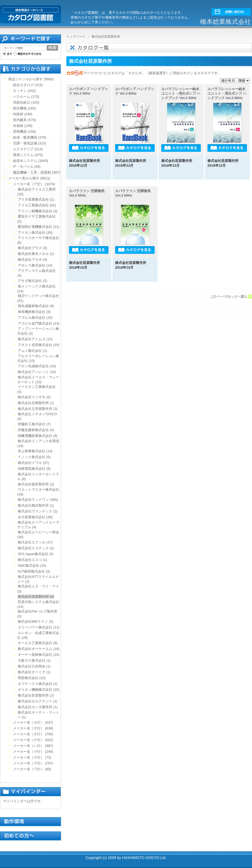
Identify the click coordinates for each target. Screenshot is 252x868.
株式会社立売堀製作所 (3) (38, 409)
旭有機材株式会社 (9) (34, 312)
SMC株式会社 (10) (32, 566)
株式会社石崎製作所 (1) (36, 403)
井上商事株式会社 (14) (35, 451)
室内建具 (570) (24, 120)
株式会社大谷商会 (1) (34, 666)
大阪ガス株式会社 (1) (34, 660)
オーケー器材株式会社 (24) (39, 655)
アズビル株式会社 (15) (35, 318)
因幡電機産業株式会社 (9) (38, 436)
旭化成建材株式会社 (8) (36, 306)
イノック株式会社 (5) (34, 457)
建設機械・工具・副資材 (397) (36, 172)
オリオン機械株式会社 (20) (39, 690)
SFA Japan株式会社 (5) (36, 554)
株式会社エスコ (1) (32, 560)
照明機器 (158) (24, 132)
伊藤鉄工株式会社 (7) (34, 424)
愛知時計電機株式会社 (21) (39, 227)
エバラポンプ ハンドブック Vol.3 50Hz (88, 91)
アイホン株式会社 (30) (35, 232)
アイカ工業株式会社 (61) (37, 205)
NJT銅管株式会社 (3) (34, 571)
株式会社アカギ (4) (32, 260)
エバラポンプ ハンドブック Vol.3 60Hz (135, 91)
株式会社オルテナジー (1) (38, 701)
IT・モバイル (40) (27, 167)
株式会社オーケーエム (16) (39, 649)
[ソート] (235, 81)
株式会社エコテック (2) (36, 548)
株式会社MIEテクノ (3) (36, 621)
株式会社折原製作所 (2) (36, 695)
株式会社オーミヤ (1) (34, 672)
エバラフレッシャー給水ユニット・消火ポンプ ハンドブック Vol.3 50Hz (181, 93)
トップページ (76, 37)
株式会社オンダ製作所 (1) (38, 707)
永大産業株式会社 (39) (35, 517)
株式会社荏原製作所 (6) (36, 597)
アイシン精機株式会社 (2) (38, 211)
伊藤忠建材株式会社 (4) (36, 430)
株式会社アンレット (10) (37, 372)
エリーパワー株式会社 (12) (39, 627)
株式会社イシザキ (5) (34, 397)
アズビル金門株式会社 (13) (39, 323)
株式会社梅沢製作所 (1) (36, 505)
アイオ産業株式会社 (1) (36, 199)
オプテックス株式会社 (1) (38, 684)
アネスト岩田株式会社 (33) (39, 345)
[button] (231, 10)
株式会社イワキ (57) (33, 463)
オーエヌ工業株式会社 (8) (38, 643)
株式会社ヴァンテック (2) (38, 511)
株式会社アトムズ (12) (35, 339)
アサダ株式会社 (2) (32, 281)
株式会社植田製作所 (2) (36, 484)
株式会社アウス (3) (32, 248)
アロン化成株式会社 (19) (37, 366)
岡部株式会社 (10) (32, 678)
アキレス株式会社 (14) (35, 265)
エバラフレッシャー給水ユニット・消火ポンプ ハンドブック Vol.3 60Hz (227, 93)
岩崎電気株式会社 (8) (34, 469)
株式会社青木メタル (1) (36, 254)
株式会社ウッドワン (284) (38, 500)
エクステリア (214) (28, 149)
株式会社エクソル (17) (35, 542)
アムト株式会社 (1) (32, 351)
